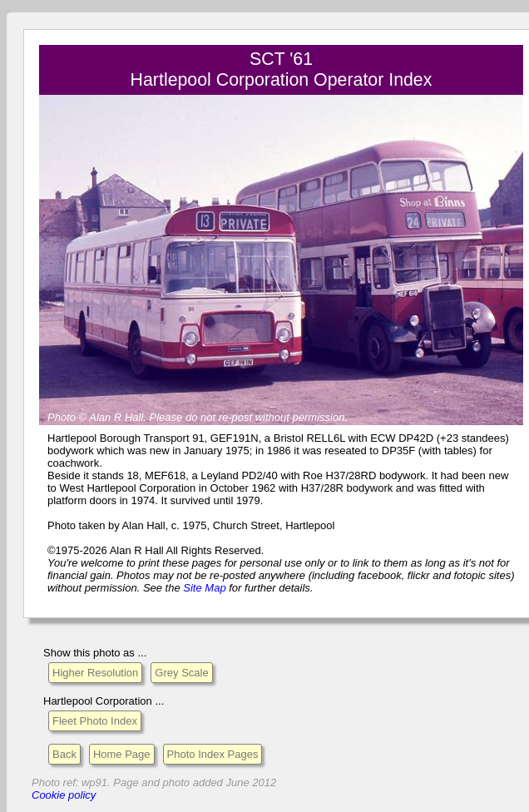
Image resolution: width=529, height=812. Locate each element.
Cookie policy (64, 795)
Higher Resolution (95, 673)
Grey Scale (181, 673)
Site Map (204, 588)
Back (64, 754)
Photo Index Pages (213, 754)
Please (166, 417)
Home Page (122, 754)
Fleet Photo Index (95, 721)
